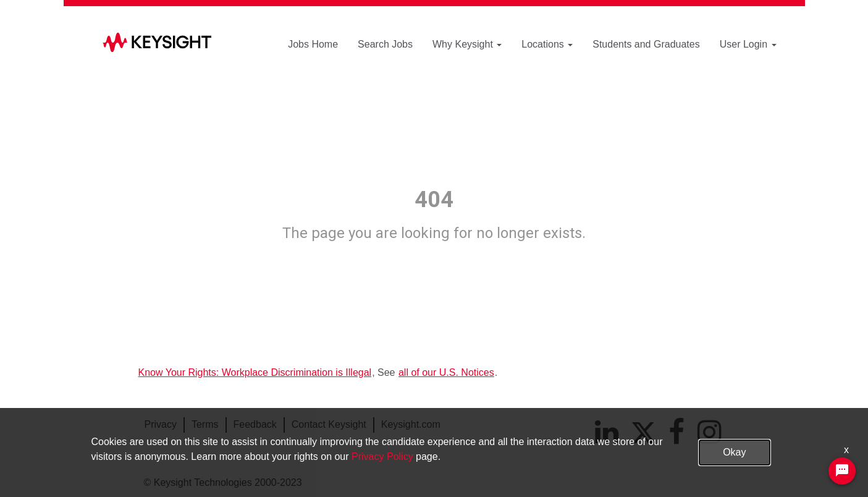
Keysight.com (411, 424)
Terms (205, 424)
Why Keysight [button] (467, 44)
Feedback (255, 424)
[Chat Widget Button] (842, 471)
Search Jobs (385, 44)
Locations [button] (547, 44)
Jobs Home (313, 44)
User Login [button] (748, 44)
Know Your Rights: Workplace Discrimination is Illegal (255, 372)
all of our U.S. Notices (446, 372)
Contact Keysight (329, 424)
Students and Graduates (646, 44)
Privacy (161, 424)
